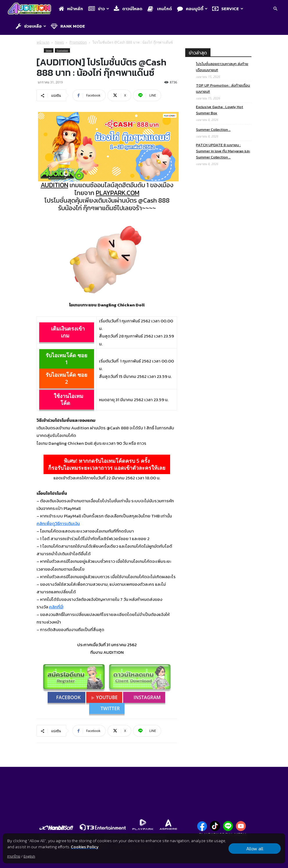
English (29, 856)
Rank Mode (68, 26)
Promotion (78, 42)
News (59, 42)
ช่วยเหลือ (31, 26)
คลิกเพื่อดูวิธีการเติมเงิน (58, 523)
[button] (275, 9)
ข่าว (99, 9)
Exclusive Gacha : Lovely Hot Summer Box (219, 110)
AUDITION (54, 185)
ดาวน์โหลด (128, 9)
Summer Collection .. (213, 130)
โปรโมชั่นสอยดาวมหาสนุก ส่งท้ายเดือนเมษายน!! (222, 67)
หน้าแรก (43, 42)
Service (228, 9)
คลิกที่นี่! (56, 607)
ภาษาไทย (14, 856)
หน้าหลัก (71, 9)
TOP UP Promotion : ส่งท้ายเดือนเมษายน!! (223, 88)
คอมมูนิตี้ (192, 9)
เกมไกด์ (160, 9)
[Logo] (31, 9)
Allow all (255, 849)
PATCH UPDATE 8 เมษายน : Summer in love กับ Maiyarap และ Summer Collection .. (223, 151)
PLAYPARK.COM (118, 193)
